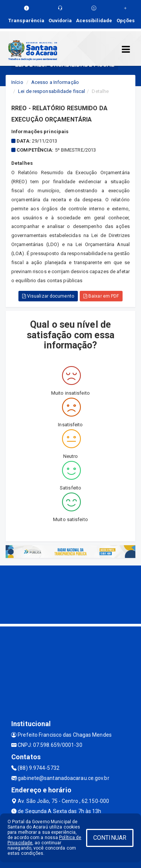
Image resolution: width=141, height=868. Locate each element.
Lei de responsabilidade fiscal (52, 91)
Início (17, 82)
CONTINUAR (110, 838)
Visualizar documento (48, 296)
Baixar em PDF (101, 296)
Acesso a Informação (55, 82)
